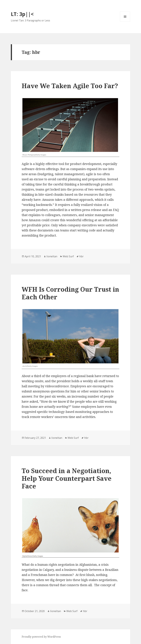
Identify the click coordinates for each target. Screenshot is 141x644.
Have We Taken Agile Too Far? (70, 86)
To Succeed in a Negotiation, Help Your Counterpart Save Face (67, 478)
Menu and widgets (125, 22)
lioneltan (52, 256)
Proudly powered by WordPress (41, 637)
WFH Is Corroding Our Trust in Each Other (70, 293)
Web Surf (68, 256)
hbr (81, 256)
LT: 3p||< (22, 14)
